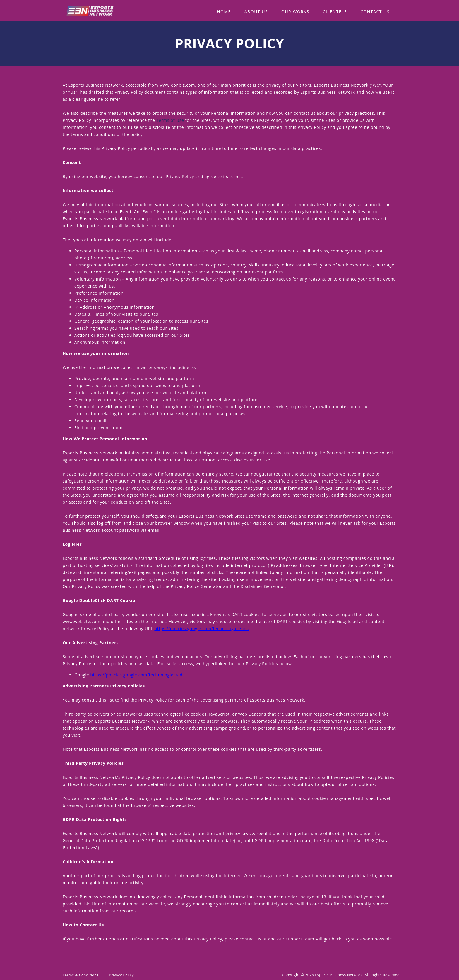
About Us (256, 12)
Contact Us (375, 12)
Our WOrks (295, 12)
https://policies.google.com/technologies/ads (201, 628)
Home (224, 12)
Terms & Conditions (81, 975)
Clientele (335, 12)
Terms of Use (170, 120)
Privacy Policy (121, 975)
